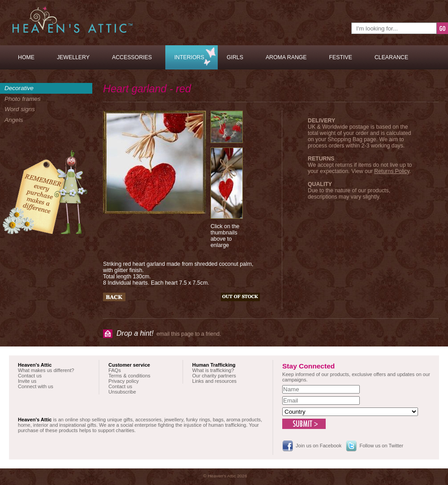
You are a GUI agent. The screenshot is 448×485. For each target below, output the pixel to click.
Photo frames (23, 99)
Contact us (30, 376)
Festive (341, 57)
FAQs (115, 370)
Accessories (132, 57)
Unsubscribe (122, 392)
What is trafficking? (213, 370)
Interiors (189, 57)
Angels (14, 120)
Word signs (20, 109)
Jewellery (73, 57)
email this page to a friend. (169, 333)
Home (26, 57)
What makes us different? (46, 370)
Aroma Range (286, 57)
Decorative (19, 88)
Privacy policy (124, 381)
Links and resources (214, 381)
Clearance (391, 57)
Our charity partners (214, 376)
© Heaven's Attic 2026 (225, 476)
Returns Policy (392, 171)
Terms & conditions (129, 376)
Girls (235, 57)
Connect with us (36, 386)
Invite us (27, 381)
